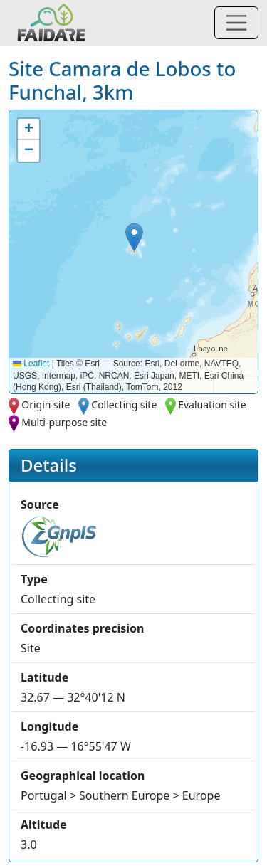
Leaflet (31, 364)
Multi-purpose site (64, 422)
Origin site (46, 404)
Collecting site (124, 404)
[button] (134, 237)
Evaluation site (212, 404)
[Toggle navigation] (236, 23)
